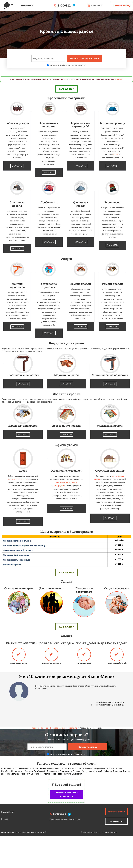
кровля (116, 154)
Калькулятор (95, 5)
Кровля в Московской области (64, 728)
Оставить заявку (122, 6)
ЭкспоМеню (8, 812)
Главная (35, 728)
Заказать (17, 166)
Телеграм (118, 79)
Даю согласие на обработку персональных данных (67, 65)
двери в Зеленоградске (18, 479)
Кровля (44, 728)
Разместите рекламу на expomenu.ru (67, 794)
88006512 (64, 5)
